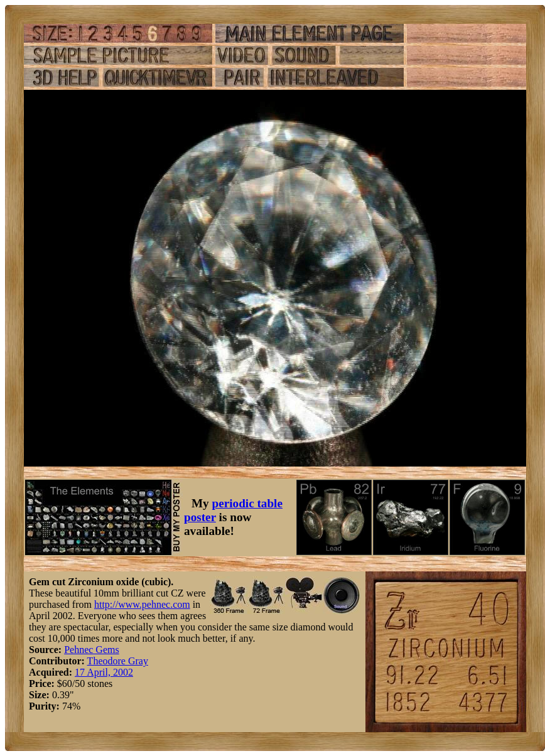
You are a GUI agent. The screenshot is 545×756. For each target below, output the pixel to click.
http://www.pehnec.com (142, 604)
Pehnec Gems (92, 650)
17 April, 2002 (104, 672)
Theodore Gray (118, 661)
